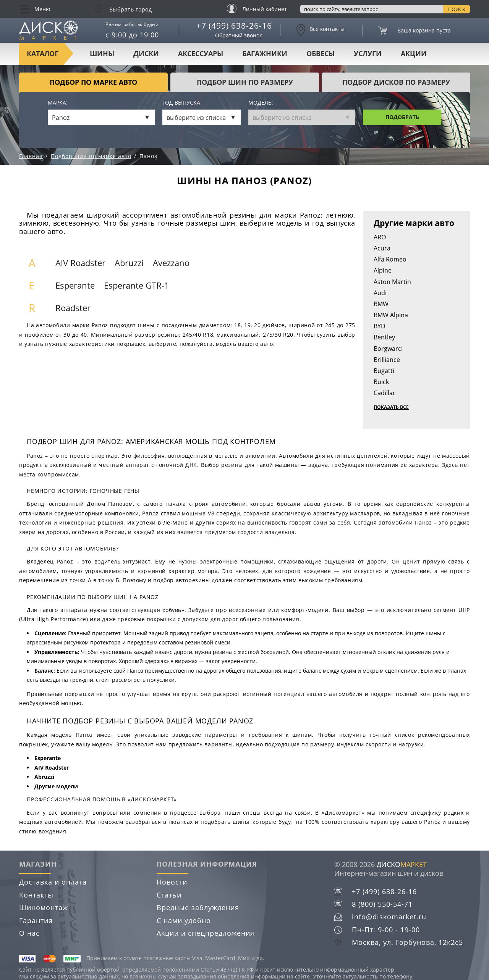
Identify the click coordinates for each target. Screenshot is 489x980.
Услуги (368, 53)
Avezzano (171, 263)
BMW (381, 304)
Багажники (265, 53)
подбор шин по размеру (245, 82)
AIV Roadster (80, 263)
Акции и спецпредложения (206, 933)
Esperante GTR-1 (137, 285)
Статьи (169, 895)
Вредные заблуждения (198, 907)
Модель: (261, 103)
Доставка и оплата (53, 882)
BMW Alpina (391, 315)
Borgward (388, 349)
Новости (172, 882)
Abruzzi (129, 263)
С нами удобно (184, 920)
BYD (380, 326)
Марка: (58, 103)
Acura (382, 248)
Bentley (384, 337)
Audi (380, 293)
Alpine (383, 270)
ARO (380, 237)
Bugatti (384, 371)
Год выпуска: (182, 103)
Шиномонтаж (44, 907)
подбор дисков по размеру (396, 82)
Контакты (36, 895)
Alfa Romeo (390, 259)
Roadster (73, 308)
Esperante (75, 285)
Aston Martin (392, 282)
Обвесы (321, 53)
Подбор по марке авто (93, 82)
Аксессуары (201, 53)
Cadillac (385, 393)
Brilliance (387, 360)
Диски (146, 53)
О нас (29, 933)
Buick (381, 382)
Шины (102, 53)
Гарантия (36, 920)
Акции (414, 53)
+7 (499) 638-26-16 (234, 26)
